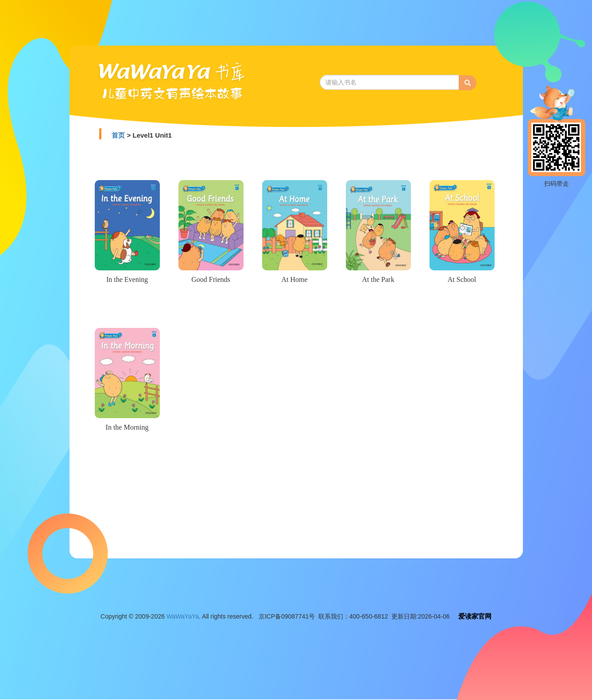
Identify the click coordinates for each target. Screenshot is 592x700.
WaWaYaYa (183, 616)
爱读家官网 (475, 616)
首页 (118, 135)
